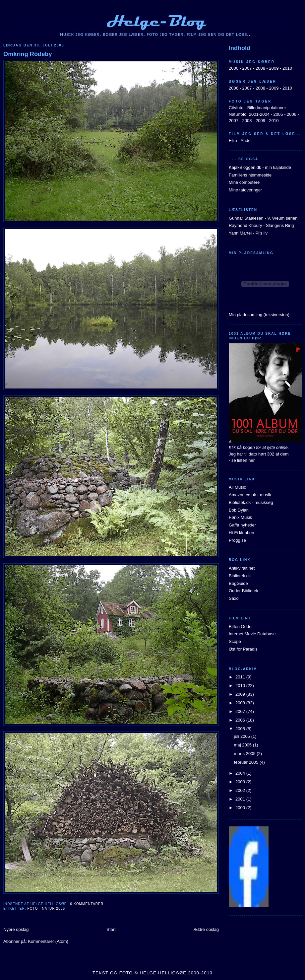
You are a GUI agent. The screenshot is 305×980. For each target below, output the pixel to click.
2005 (278, 114)
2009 (274, 68)
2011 (241, 677)
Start (111, 929)
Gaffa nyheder (242, 525)
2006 (234, 68)
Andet (246, 140)
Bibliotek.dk (240, 576)
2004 (241, 773)
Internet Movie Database (252, 634)
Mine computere (244, 182)
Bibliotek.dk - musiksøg (251, 502)
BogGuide (238, 583)
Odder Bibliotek (244, 591)
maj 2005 (244, 745)
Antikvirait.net (242, 568)
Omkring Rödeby (28, 54)
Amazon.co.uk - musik (250, 495)
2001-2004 (259, 114)
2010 (287, 68)
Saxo (234, 598)
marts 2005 (245, 754)
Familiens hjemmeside (250, 175)
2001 (241, 799)
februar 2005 (247, 762)
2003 (241, 782)
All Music (237, 487)
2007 (247, 68)
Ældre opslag (206, 929)
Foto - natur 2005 (46, 909)
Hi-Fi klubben (242, 533)
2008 (260, 68)
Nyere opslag (16, 929)
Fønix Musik (240, 517)
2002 (241, 790)
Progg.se (237, 540)
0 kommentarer (87, 904)
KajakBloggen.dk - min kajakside (260, 167)
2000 (241, 808)
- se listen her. (242, 460)
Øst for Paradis (243, 649)
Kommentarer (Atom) (48, 941)
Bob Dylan (239, 510)
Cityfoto (236, 108)
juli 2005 (243, 736)
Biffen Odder (241, 627)
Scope (235, 641)
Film (233, 140)
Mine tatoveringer (245, 190)
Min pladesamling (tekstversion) (259, 315)
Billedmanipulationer (267, 108)
